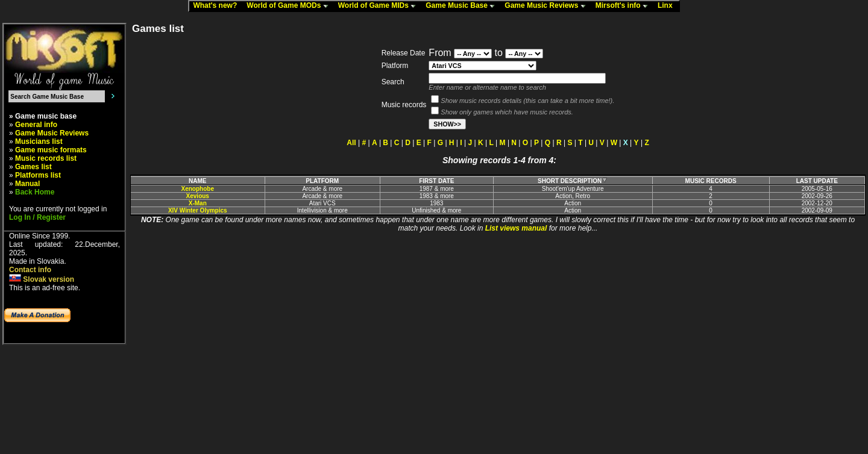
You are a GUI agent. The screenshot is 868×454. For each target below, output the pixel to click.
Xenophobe (198, 189)
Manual (27, 184)
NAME (197, 181)
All (351, 143)
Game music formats (51, 150)
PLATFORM (322, 181)
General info (36, 125)
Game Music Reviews (548, 6)
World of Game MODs (290, 6)
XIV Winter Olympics (198, 210)
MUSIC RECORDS (711, 181)
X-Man (198, 203)
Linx (668, 6)
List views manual (516, 228)
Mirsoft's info (624, 6)
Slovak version (42, 279)
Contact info (30, 270)
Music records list (46, 158)
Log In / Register (37, 217)
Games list (33, 167)
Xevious (198, 196)
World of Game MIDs (380, 6)
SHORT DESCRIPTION (573, 181)
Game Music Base (463, 6)
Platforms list (38, 175)
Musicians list (39, 141)
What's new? (218, 6)
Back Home (35, 192)
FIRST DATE (436, 181)
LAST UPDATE (817, 181)
